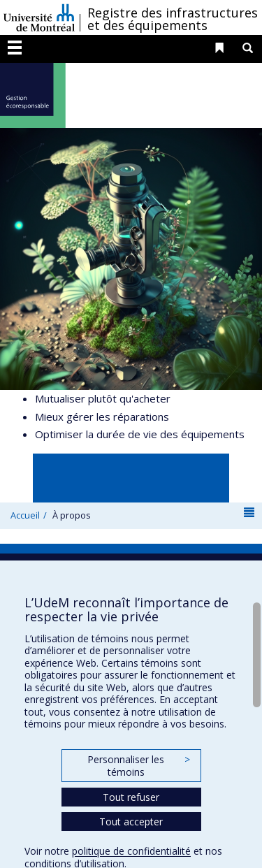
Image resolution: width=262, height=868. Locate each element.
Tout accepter (131, 822)
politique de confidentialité (131, 851)
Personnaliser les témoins (138, 766)
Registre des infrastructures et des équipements (173, 19)
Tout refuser (131, 797)
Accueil (25, 515)
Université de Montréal (39, 17)
